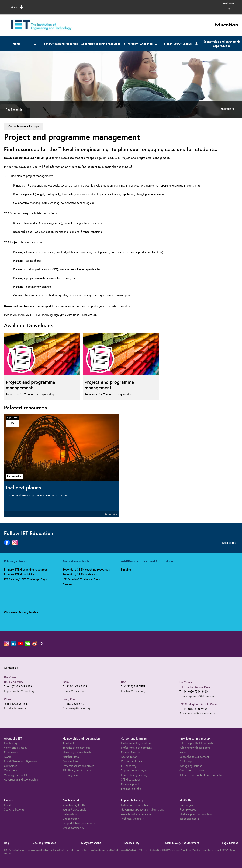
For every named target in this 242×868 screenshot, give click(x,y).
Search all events (14, 809)
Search (157, 7)
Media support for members (196, 814)
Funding (126, 569)
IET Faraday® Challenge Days (81, 579)
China (8, 699)
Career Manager (130, 752)
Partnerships (70, 814)
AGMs (8, 757)
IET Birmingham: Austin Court (198, 704)
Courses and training (133, 761)
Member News (71, 757)
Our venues (11, 770)
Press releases (188, 809)
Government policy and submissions (142, 809)
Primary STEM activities (19, 574)
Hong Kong (69, 699)
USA (124, 682)
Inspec (183, 752)
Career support (130, 784)
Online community (73, 828)
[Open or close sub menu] (35, 44)
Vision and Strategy (16, 748)
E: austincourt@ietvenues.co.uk (198, 713)
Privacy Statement (90, 843)
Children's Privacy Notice (21, 612)
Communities (70, 761)
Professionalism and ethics (78, 766)
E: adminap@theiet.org (76, 708)
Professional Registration (136, 743)
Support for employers (134, 770)
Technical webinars (132, 819)
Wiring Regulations (191, 766)
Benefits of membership (77, 748)
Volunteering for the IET (77, 805)
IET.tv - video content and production (202, 775)
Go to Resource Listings (24, 126)
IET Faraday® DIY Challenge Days (25, 579)
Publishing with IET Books (195, 748)
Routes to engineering (134, 775)
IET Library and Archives (77, 770)
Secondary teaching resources (101, 44)
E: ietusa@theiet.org (133, 691)
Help (7, 843)
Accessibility (132, 843)
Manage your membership (78, 752)
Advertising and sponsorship (21, 779)
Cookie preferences (44, 843)
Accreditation (129, 757)
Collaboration (71, 819)
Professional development (136, 748)
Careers (68, 584)
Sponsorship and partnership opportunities (222, 44)
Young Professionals (74, 809)
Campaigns (186, 805)
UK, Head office (14, 682)
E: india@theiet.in (73, 691)
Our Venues (186, 682)
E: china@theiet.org (16, 708)
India (66, 682)
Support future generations (79, 823)
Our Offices (10, 677)
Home (17, 44)
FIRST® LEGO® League (178, 44)
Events (8, 805)
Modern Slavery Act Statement (181, 843)
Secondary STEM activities (80, 574)
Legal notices (230, 843)
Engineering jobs (131, 789)
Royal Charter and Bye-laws (20, 761)
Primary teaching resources (60, 44)
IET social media (189, 819)
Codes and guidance (192, 770)
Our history (11, 743)
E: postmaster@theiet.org (19, 691)
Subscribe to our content (194, 757)
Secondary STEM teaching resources (86, 569)
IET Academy (129, 766)
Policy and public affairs (135, 805)
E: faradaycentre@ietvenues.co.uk (200, 696)
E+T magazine (71, 775)
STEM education (131, 779)
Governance (11, 752)
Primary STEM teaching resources (26, 569)
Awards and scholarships (136, 814)
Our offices (11, 766)
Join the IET (70, 743)
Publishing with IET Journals (196, 743)
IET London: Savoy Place (195, 687)
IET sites (14, 7)
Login (229, 8)
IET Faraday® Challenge (138, 44)
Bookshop (186, 761)
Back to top (229, 543)
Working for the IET (16, 775)
